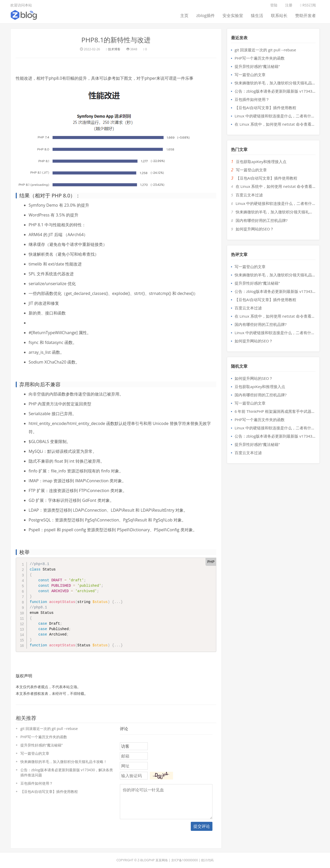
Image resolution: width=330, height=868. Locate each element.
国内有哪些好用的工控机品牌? (262, 220)
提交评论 (202, 826)
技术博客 (114, 49)
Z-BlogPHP (146, 860)
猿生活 (257, 15)
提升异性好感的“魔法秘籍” (42, 745)
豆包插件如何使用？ (37, 783)
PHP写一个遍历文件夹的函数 (44, 737)
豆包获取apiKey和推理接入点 (261, 162)
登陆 (274, 5)
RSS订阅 (308, 5)
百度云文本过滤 (249, 195)
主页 (184, 15)
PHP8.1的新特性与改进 (116, 40)
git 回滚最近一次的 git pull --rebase (49, 729)
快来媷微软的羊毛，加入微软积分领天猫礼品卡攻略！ (64, 762)
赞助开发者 (306, 15)
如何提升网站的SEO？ (255, 229)
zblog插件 (205, 15)
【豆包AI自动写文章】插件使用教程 (49, 791)
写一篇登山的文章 (35, 753)
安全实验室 (233, 15)
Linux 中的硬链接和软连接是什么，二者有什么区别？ (281, 116)
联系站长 (279, 15)
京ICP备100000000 (185, 860)
